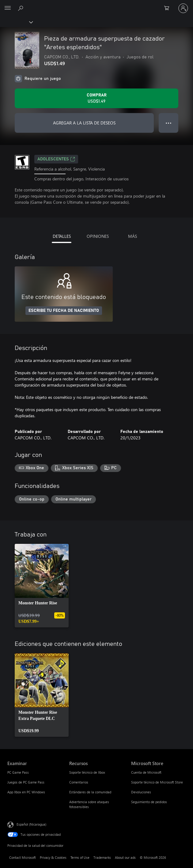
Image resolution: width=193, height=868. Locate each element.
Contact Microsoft (23, 857)
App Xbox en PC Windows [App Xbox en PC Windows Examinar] (26, 792)
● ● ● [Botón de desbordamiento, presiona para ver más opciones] (169, 123)
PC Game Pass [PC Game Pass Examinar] (18, 772)
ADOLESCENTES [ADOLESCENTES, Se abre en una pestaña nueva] (56, 159)
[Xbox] (16, 22)
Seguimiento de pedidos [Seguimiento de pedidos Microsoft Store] (149, 802)
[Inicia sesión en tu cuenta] (183, 8)
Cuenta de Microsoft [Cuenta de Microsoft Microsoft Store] (146, 772)
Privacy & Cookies (53, 857)
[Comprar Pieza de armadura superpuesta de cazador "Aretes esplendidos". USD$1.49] (96, 98)
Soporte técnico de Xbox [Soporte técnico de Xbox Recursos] (87, 772)
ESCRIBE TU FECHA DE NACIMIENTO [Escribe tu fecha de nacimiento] (64, 311)
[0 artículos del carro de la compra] (168, 8)
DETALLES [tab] (62, 236)
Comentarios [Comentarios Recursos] (79, 782)
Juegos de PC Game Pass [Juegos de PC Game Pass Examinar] (26, 782)
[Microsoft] (96, 5)
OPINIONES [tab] (98, 236)
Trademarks (102, 857)
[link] (42, 586)
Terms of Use (80, 857)
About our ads (125, 857)
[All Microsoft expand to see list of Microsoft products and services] (8, 8)
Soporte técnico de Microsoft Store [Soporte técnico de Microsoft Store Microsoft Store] (157, 782)
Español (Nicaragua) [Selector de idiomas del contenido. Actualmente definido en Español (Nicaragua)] (31, 824)
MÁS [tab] (132, 236)
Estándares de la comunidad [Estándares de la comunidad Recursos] (90, 792)
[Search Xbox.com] (21, 8)
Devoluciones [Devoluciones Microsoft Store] (141, 792)
